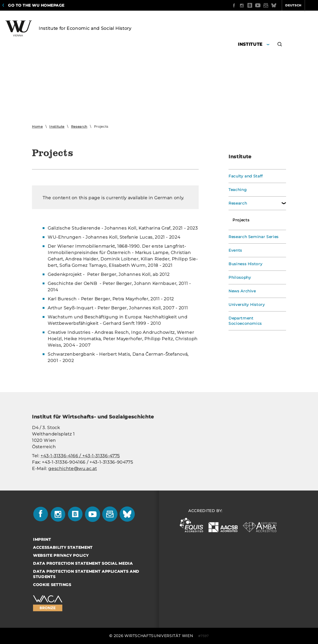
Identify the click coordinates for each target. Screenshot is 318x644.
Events (235, 250)
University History (247, 305)
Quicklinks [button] (301, 5)
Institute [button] (250, 44)
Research (79, 126)
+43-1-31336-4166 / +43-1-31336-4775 (80, 456)
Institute (57, 126)
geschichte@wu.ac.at (72, 469)
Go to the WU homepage (36, 5)
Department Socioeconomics (245, 321)
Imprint (42, 539)
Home (37, 126)
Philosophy (240, 277)
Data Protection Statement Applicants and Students (86, 574)
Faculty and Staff (246, 176)
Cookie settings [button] (52, 585)
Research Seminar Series (254, 237)
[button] (280, 45)
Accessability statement (63, 547)
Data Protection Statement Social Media (83, 563)
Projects (241, 220)
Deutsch (273, 5)
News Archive (242, 291)
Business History (245, 264)
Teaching (238, 190)
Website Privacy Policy (61, 555)
